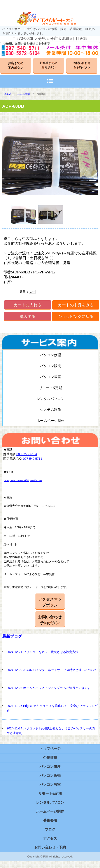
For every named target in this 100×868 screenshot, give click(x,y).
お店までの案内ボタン (16, 65)
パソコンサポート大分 (50, 18)
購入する (28, 317)
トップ (8, 94)
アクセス (50, 838)
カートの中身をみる (76, 305)
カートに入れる (28, 305)
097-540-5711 (32, 459)
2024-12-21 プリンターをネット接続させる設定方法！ (44, 652)
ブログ (50, 829)
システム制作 (51, 410)
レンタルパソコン (51, 399)
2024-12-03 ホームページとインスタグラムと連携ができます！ (50, 688)
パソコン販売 (24, 94)
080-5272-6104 (27, 454)
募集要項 (50, 820)
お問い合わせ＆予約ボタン (82, 65)
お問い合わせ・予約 (50, 847)
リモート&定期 (51, 388)
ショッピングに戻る (76, 317)
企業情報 (50, 758)
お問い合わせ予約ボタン (50, 620)
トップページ (50, 749)
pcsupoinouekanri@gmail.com (23, 480)
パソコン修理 (51, 355)
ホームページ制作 (51, 421)
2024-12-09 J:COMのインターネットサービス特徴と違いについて (52, 670)
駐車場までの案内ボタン (49, 65)
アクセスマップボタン (50, 602)
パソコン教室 (51, 377)
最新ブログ (12, 636)
